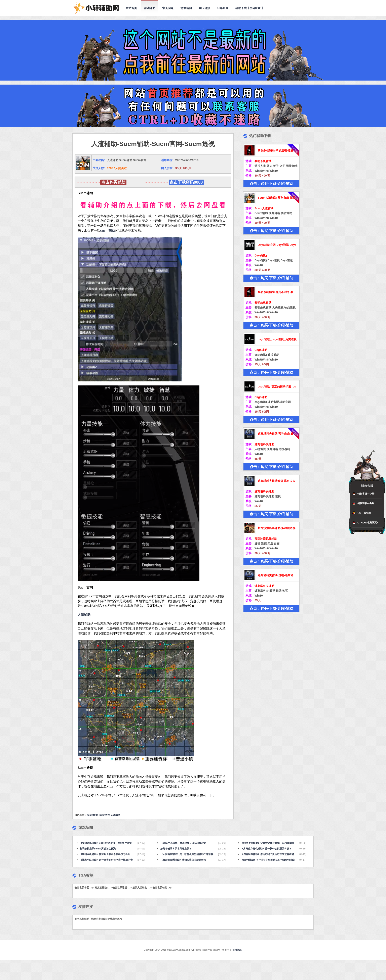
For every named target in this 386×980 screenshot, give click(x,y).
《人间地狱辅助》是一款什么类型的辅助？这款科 (187, 854)
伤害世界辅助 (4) (162, 888)
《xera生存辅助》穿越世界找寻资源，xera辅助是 (267, 843)
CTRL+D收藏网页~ (368, 523)
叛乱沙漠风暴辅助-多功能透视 (277, 528)
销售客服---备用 (366, 503)
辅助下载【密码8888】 (250, 8)
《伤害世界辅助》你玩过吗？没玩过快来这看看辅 (267, 854)
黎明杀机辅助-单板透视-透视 (276, 150)
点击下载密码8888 (186, 182)
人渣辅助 (115, 815)
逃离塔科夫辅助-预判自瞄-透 (276, 434)
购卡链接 (204, 8)
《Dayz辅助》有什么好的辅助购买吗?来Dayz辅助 (268, 860)
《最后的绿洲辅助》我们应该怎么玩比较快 (183, 860)
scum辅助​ (92, 815)
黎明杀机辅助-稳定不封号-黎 (276, 292)
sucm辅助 (108, 230)
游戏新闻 (186, 8)
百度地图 (237, 950)
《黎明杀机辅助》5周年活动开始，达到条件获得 (106, 843)
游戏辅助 (150, 8)
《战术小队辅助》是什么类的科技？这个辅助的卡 (106, 860)
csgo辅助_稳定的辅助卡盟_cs (277, 386)
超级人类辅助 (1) (142, 888)
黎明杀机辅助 (82, 919)
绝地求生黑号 (115, 919)
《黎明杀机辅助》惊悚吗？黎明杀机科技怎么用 (105, 854)
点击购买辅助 (113, 182)
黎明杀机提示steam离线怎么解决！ (99, 849)
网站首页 (131, 8)
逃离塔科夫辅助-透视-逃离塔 (276, 575)
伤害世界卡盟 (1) (84, 888)
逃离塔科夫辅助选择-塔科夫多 (277, 481)
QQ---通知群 (364, 513)
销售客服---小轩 (366, 494)
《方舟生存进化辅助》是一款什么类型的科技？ (266, 849)
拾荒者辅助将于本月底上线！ (176, 849)
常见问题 (168, 8)
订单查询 (223, 8)
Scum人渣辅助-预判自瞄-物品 (277, 198)
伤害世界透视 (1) (121, 888)
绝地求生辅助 (98, 919)
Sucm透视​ (104, 815)
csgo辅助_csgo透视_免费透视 (277, 339)
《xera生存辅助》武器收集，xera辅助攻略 (183, 843)
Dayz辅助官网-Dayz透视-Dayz (277, 245)
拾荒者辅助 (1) (103, 888)
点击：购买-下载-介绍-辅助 (271, 184)
